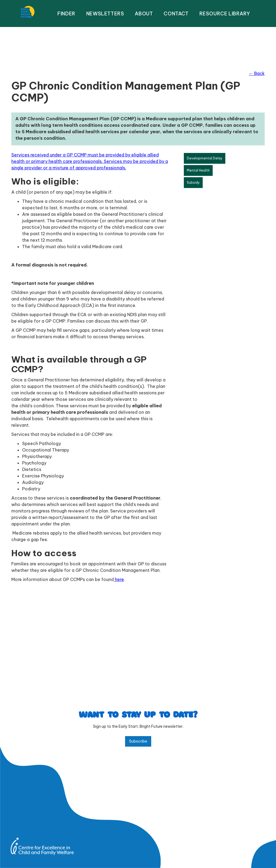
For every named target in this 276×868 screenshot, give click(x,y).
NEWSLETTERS (105, 14)
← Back (257, 73)
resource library (225, 14)
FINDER (66, 14)
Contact (176, 14)
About (144, 14)
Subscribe (138, 741)
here (119, 579)
